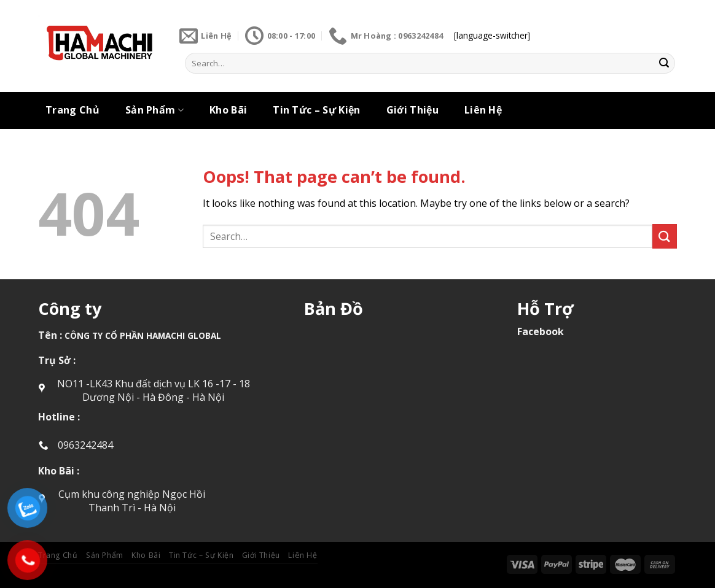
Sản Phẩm (154, 110)
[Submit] (664, 63)
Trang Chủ (72, 110)
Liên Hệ (483, 110)
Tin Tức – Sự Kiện (316, 110)
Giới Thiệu (412, 110)
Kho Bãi (228, 110)
